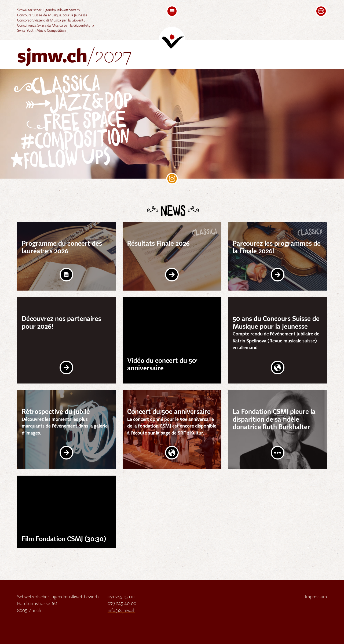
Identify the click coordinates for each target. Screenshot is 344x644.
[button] (172, 11)
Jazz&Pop (91, 102)
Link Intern (172, 275)
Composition (82, 140)
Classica (66, 85)
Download (66, 275)
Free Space (85, 121)
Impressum (316, 597)
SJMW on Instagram (172, 179)
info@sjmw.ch (121, 611)
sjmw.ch (75, 57)
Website (278, 368)
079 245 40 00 (122, 604)
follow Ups (67, 159)
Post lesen (278, 453)
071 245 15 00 (121, 597)
